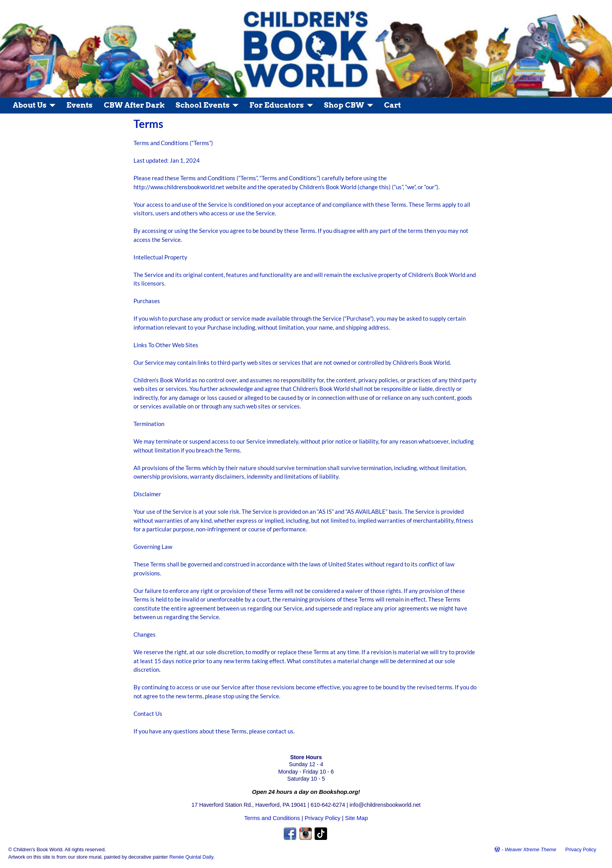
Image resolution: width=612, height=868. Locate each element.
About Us (30, 105)
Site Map (356, 818)
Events (79, 105)
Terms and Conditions (272, 818)
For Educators (277, 105)
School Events (203, 105)
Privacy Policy (322, 818)
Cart (392, 105)
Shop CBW (344, 105)
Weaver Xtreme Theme (530, 849)
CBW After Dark (134, 105)
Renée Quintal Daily (191, 857)
